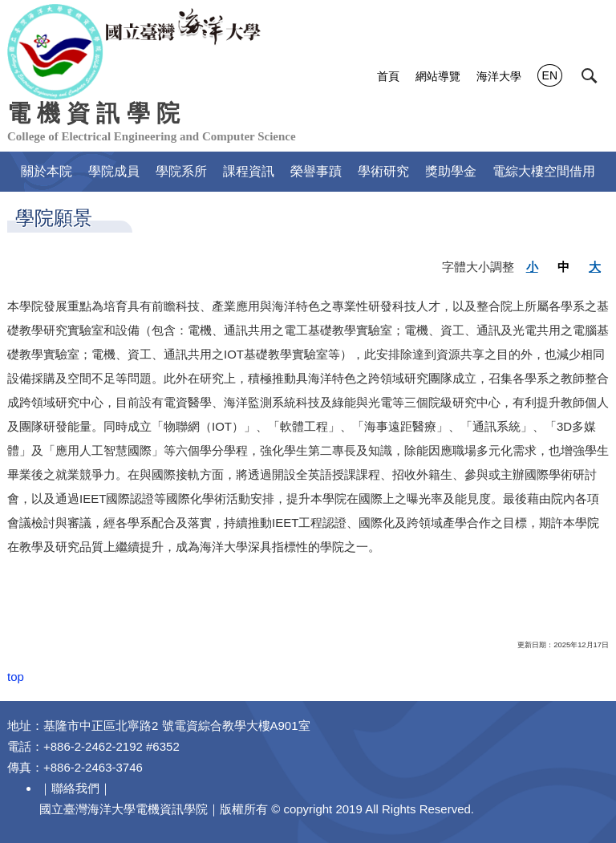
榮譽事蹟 (316, 171)
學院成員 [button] (114, 171)
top (16, 677)
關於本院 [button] (47, 171)
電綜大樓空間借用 (544, 171)
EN (550, 75)
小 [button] (532, 267)
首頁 (388, 76)
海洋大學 (499, 76)
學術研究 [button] (383, 171)
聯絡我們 (75, 788)
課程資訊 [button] (249, 171)
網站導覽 (438, 76)
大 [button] (595, 267)
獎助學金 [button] (451, 171)
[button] (590, 76)
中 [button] (563, 267)
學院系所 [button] (181, 171)
